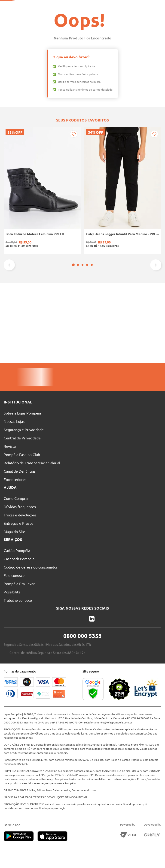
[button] (80, 345)
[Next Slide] (156, 345)
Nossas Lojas (59, 6)
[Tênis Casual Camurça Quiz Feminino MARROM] (82, 300)
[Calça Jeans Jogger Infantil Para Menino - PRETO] (50, 300)
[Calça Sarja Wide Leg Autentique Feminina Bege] (147, 300)
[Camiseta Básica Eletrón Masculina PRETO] (115, 300)
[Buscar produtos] (95, 14)
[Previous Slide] (9, 345)
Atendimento (89, 6)
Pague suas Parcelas (25, 6)
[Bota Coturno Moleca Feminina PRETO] (18, 300)
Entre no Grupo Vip (141, 6)
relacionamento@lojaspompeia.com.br (118, 722)
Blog (113, 6)
